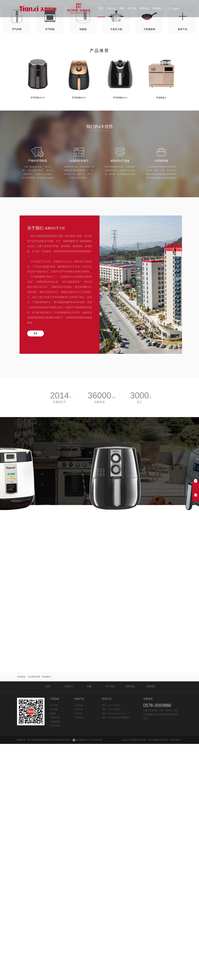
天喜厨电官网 (34, 855)
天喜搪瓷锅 (125, 40)
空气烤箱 (54, 888)
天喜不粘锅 (125, 26)
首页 (103, 8)
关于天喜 (133, 8)
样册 (123, 8)
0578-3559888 (114, 884)
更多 (36, 458)
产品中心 (113, 8)
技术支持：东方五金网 (169, 918)
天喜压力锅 (125, 55)
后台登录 (133, 918)
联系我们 (157, 8)
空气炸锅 (54, 884)
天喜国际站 (46, 855)
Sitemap (125, 918)
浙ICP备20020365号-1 (62, 918)
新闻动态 (145, 8)
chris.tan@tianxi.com (117, 892)
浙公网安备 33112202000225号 (89, 918)
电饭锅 (53, 892)
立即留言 (99, 589)
